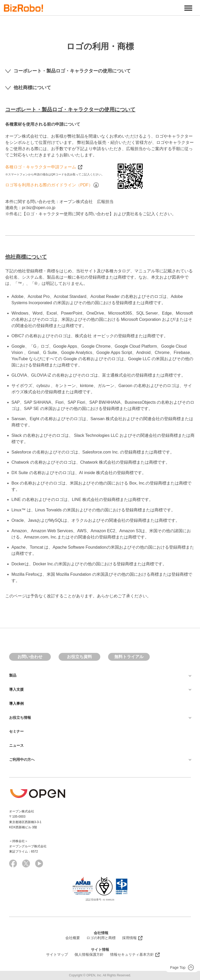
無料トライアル (129, 657)
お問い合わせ (30, 657)
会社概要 (73, 938)
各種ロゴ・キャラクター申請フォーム (44, 167)
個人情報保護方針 (89, 954)
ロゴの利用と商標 (101, 938)
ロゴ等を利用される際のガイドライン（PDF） (52, 185)
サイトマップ (57, 954)
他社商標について (28, 88)
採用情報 (129, 938)
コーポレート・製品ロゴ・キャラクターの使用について (68, 71)
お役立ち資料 (79, 657)
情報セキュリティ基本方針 (132, 954)
